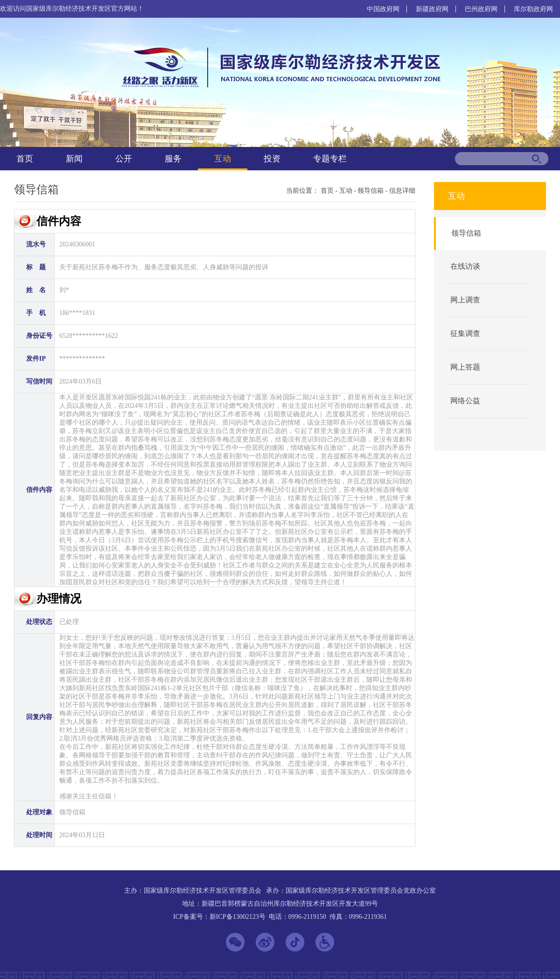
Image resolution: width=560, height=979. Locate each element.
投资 (272, 159)
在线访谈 (465, 266)
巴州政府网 (481, 9)
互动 (223, 159)
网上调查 (465, 300)
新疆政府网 (432, 9)
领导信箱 (371, 191)
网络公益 (465, 401)
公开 (124, 159)
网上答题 (465, 367)
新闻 (74, 159)
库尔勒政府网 (533, 9)
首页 (25, 159)
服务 (173, 159)
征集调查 (465, 333)
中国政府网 (383, 9)
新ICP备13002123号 (238, 917)
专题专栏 (330, 159)
